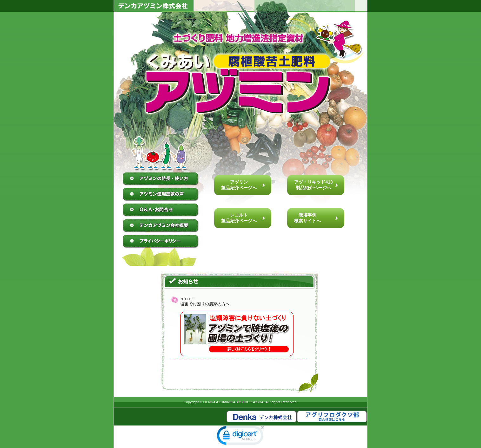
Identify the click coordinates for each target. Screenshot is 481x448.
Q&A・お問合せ (161, 210)
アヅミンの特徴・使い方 (161, 179)
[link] (240, 437)
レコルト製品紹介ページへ (239, 218)
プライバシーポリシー (161, 241)
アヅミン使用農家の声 (161, 195)
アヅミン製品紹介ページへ (239, 185)
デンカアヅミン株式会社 (161, 226)
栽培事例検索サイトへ (307, 218)
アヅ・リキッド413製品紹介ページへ (313, 185)
